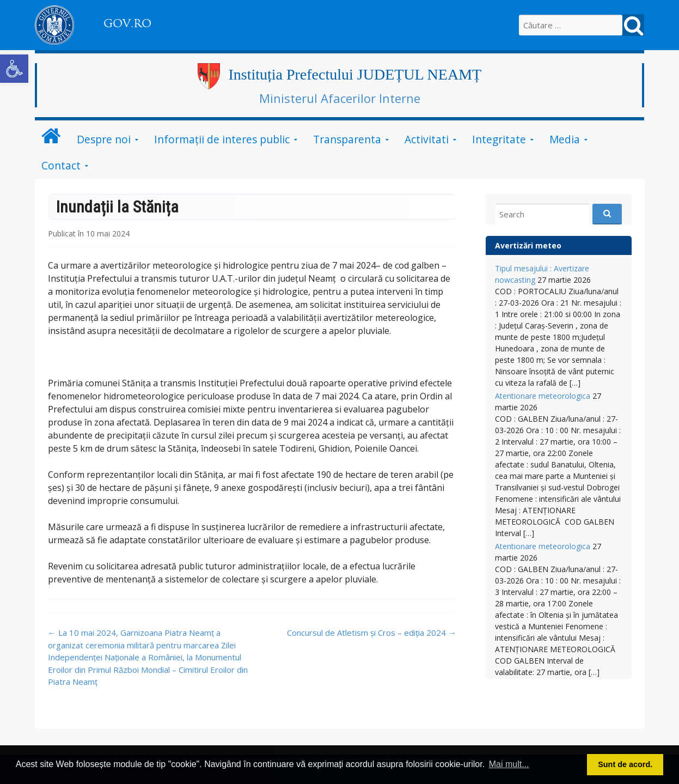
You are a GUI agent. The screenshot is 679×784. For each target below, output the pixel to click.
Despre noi (104, 139)
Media (565, 139)
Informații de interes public (222, 139)
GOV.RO (127, 23)
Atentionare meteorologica (543, 396)
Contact (61, 165)
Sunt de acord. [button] (625, 764)
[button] (14, 69)
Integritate (499, 139)
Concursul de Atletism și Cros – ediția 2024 (372, 633)
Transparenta (347, 139)
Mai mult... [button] (509, 764)
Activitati (427, 139)
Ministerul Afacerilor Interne (340, 98)
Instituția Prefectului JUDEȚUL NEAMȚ (355, 74)
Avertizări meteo (528, 245)
